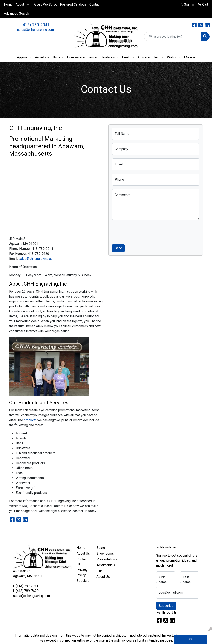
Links (100, 571)
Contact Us (82, 562)
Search (101, 548)
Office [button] (142, 57)
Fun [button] (91, 57)
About (20, 4)
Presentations (104, 559)
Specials (83, 581)
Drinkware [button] (74, 57)
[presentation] (143, 231)
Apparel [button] (23, 57)
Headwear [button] (108, 57)
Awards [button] (40, 57)
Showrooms (104, 553)
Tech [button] (157, 57)
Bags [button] (57, 57)
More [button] (188, 57)
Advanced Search (16, 14)
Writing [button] (172, 57)
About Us (83, 553)
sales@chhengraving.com (35, 30)
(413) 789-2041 (35, 25)
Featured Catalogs (73, 4)
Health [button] (127, 57)
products (30, 420)
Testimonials (104, 565)
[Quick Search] (172, 37)
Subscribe (166, 606)
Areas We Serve (45, 4)
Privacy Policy (82, 572)
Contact (95, 4)
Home (8, 4)
